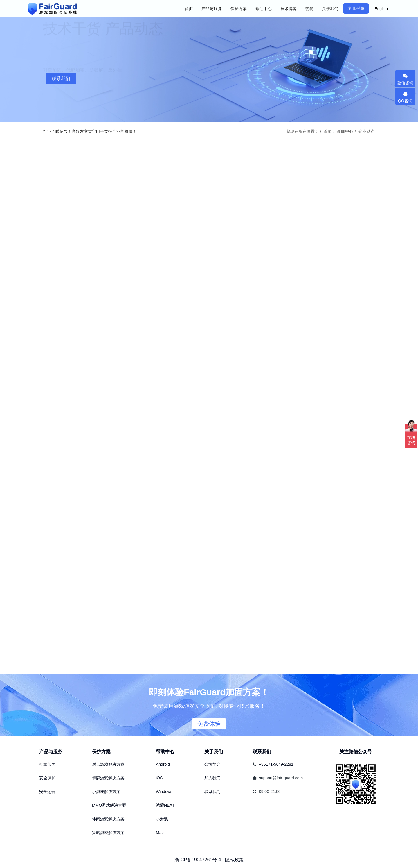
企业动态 (367, 131)
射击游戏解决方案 (108, 764)
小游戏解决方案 (106, 792)
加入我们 (212, 778)
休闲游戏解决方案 (108, 819)
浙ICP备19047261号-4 (198, 860)
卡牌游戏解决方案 (108, 778)
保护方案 (101, 752)
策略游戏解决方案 (108, 833)
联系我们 (61, 79)
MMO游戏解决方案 (109, 805)
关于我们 (214, 752)
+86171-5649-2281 (276, 764)
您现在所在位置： (302, 131)
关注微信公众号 (356, 752)
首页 (189, 9)
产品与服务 (51, 752)
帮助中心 (165, 752)
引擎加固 (47, 764)
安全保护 (47, 778)
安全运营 (47, 792)
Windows (164, 792)
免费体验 (209, 724)
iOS (159, 778)
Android (163, 764)
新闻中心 (345, 131)
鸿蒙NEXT (165, 805)
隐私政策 (234, 860)
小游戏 (162, 819)
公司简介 (212, 764)
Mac (160, 833)
